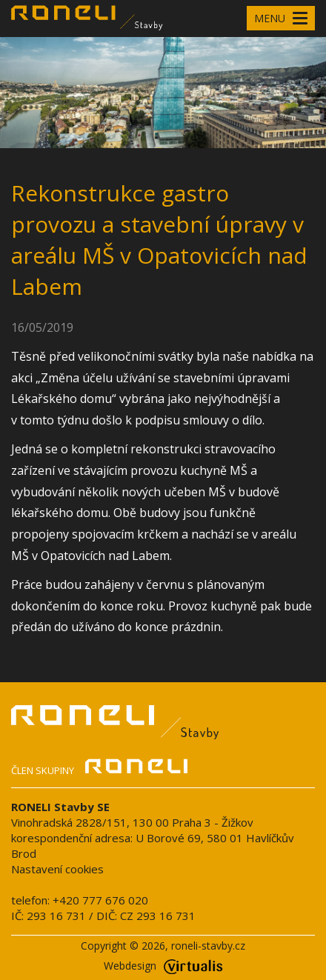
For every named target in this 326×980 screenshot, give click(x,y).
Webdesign (163, 966)
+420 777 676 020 (100, 900)
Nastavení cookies (57, 869)
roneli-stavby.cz (208, 946)
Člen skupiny (99, 769)
